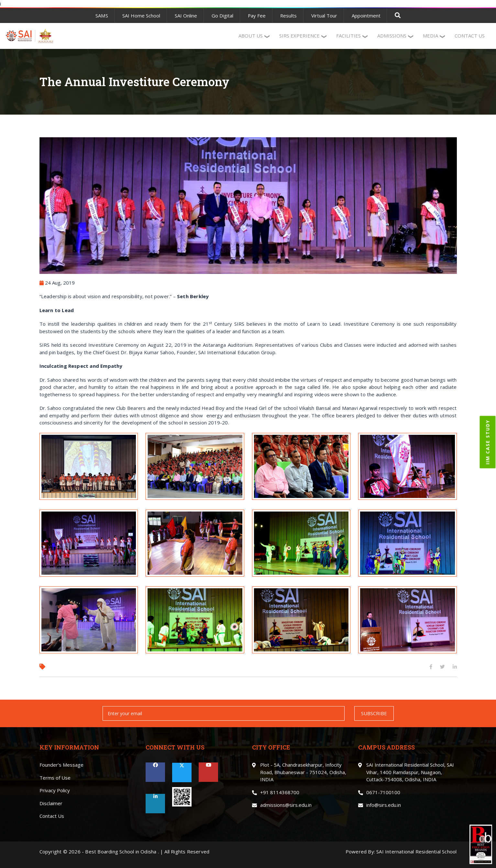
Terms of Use (55, 778)
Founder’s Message (61, 765)
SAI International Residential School (416, 851)
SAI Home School (141, 16)
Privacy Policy (55, 790)
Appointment (366, 16)
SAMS (101, 16)
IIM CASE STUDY (488, 442)
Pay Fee (257, 16)
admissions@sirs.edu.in (286, 805)
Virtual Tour (325, 16)
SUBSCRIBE (374, 713)
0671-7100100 (383, 792)
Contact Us (52, 816)
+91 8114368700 (280, 792)
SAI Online (186, 16)
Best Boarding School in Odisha (121, 851)
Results (289, 16)
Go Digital (222, 16)
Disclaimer (51, 803)
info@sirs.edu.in (384, 805)
